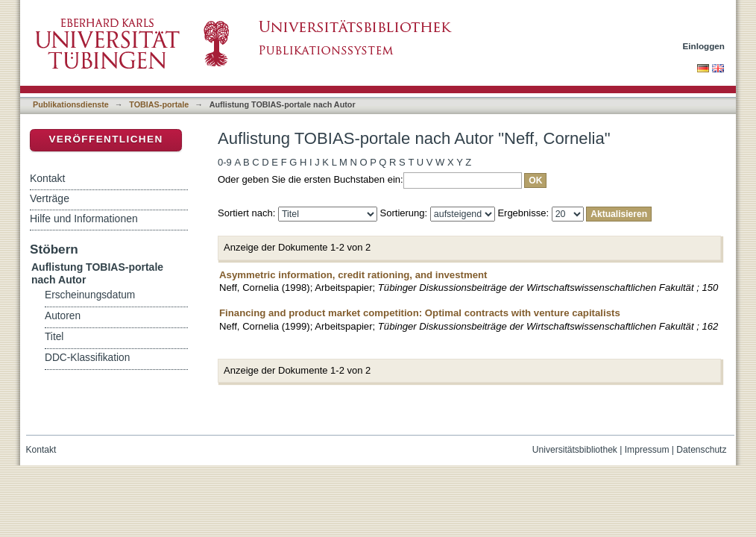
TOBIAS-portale (159, 104)
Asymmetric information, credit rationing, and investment (353, 275)
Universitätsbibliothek (575, 450)
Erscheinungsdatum (90, 295)
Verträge (50, 198)
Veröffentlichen (105, 139)
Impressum (647, 450)
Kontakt (47, 178)
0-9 (225, 162)
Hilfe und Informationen (84, 219)
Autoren (63, 316)
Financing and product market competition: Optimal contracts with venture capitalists (420, 313)
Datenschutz (701, 450)
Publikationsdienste (71, 104)
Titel (54, 337)
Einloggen (704, 46)
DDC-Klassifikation (87, 358)
